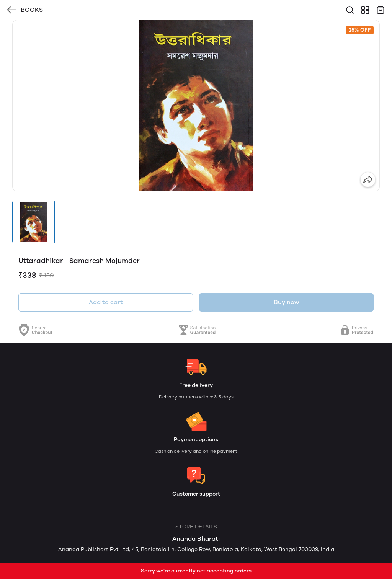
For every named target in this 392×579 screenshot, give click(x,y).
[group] (196, 106)
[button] (34, 222)
